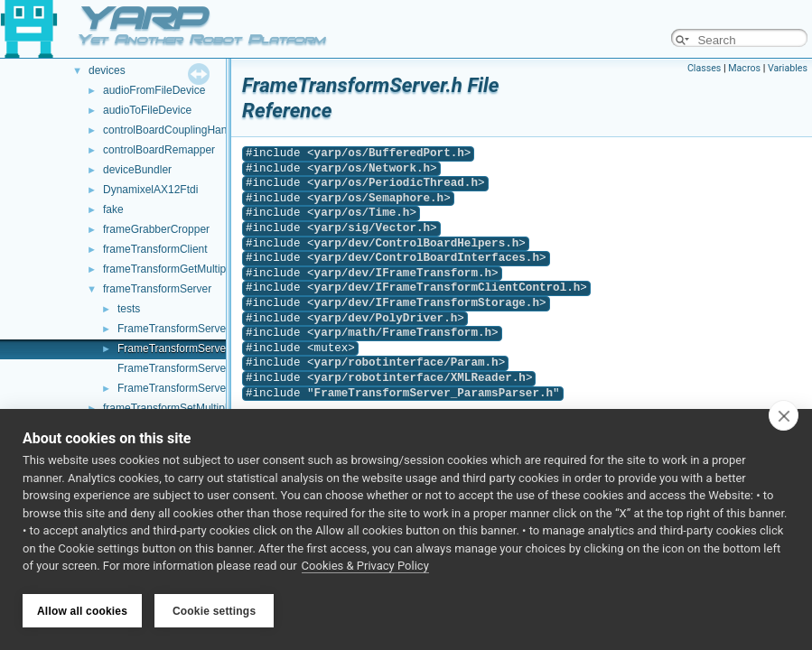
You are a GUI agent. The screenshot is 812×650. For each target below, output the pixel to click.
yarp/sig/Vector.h (372, 228)
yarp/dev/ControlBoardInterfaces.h (427, 258)
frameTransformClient (155, 249)
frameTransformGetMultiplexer (176, 269)
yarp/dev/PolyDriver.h (386, 318)
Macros (744, 68)
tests (129, 309)
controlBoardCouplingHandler (174, 130)
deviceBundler (137, 170)
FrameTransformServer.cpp (183, 329)
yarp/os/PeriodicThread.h (396, 183)
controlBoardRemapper (159, 150)
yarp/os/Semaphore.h (379, 198)
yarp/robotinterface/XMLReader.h (420, 378)
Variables (788, 68)
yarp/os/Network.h (372, 168)
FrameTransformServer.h (178, 348)
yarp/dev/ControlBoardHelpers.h (417, 243)
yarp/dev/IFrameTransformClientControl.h (448, 288)
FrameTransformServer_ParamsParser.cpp (221, 368)
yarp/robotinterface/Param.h (406, 362)
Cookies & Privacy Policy (365, 567)
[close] (784, 417)
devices (107, 70)
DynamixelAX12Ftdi (150, 190)
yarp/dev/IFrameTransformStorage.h (427, 303)
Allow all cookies (82, 611)
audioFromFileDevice (154, 90)
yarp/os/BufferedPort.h (389, 153)
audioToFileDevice (147, 110)
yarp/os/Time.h (362, 213)
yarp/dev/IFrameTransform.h (403, 273)
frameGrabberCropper (156, 229)
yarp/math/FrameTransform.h (403, 333)
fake (113, 209)
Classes (704, 68)
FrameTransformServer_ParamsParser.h (215, 388)
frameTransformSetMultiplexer (176, 408)
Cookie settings (214, 611)
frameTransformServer (157, 289)
